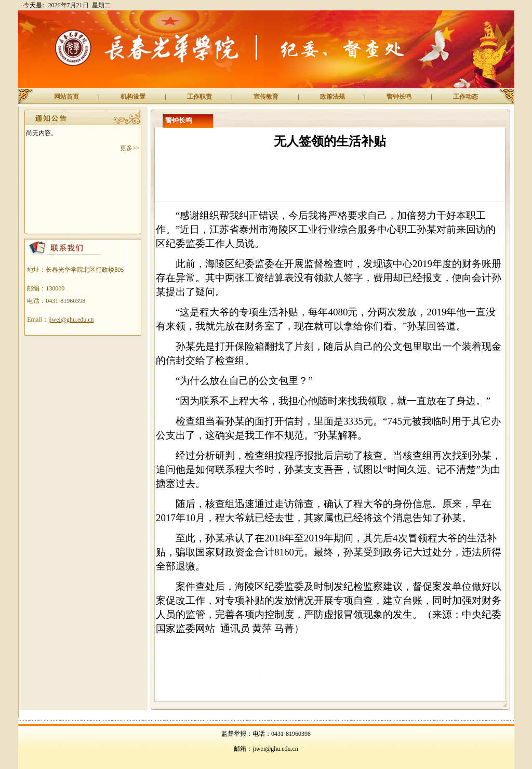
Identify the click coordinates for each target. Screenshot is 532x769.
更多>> (130, 148)
